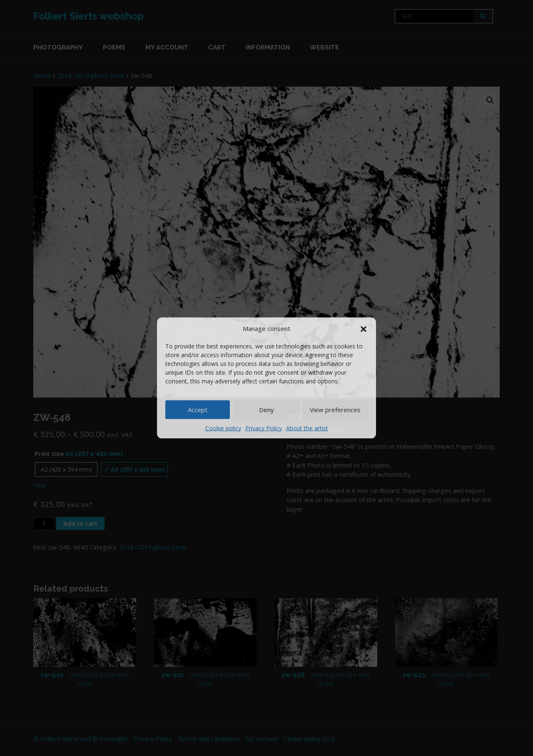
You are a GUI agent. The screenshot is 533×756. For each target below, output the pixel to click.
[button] (364, 328)
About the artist (307, 428)
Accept (198, 410)
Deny (266, 410)
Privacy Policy (264, 428)
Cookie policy (223, 428)
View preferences (335, 410)
